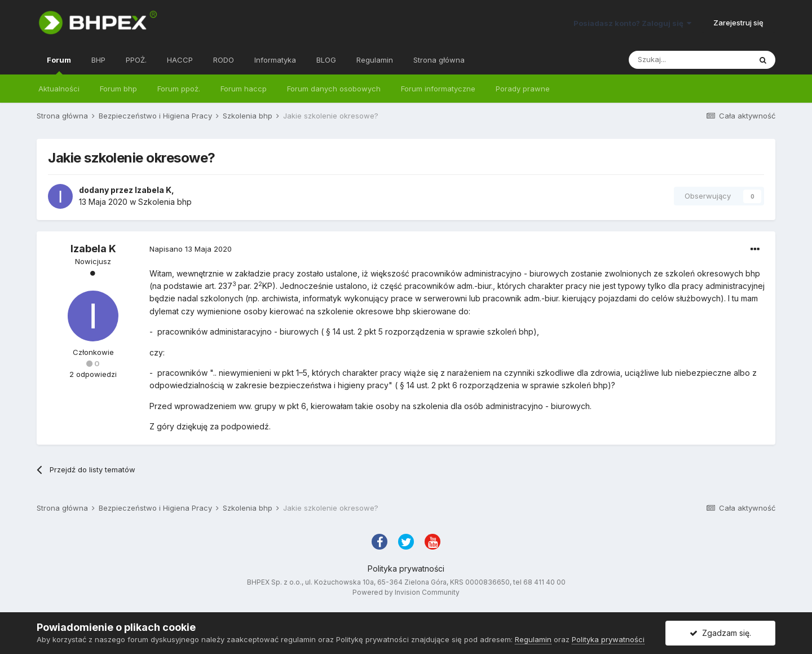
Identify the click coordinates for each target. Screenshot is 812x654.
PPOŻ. (136, 60)
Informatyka (275, 60)
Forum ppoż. (179, 89)
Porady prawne (523, 89)
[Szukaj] (690, 60)
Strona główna (439, 60)
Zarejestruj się (738, 23)
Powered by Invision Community (406, 592)
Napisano (191, 249)
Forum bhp (118, 89)
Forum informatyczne (438, 89)
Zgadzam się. (720, 633)
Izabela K (153, 190)
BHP (98, 60)
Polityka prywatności (406, 569)
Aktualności (59, 89)
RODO (224, 60)
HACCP (180, 60)
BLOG (326, 60)
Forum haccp (244, 89)
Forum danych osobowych (334, 89)
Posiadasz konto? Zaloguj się (632, 23)
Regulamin (375, 60)
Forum (59, 65)
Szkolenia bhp (165, 202)
